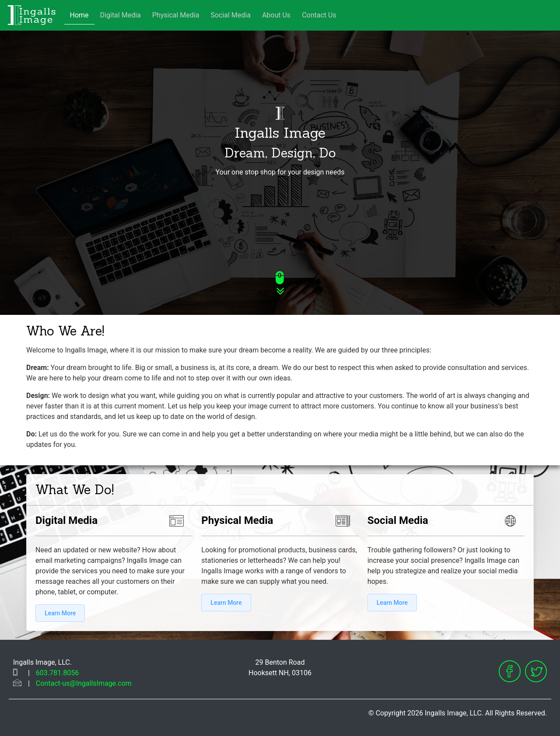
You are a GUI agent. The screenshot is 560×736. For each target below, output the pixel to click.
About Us (276, 15)
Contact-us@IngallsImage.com (84, 683)
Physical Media (176, 15)
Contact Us (319, 15)
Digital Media (121, 15)
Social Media (231, 15)
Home (79, 15)
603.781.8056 (57, 673)
